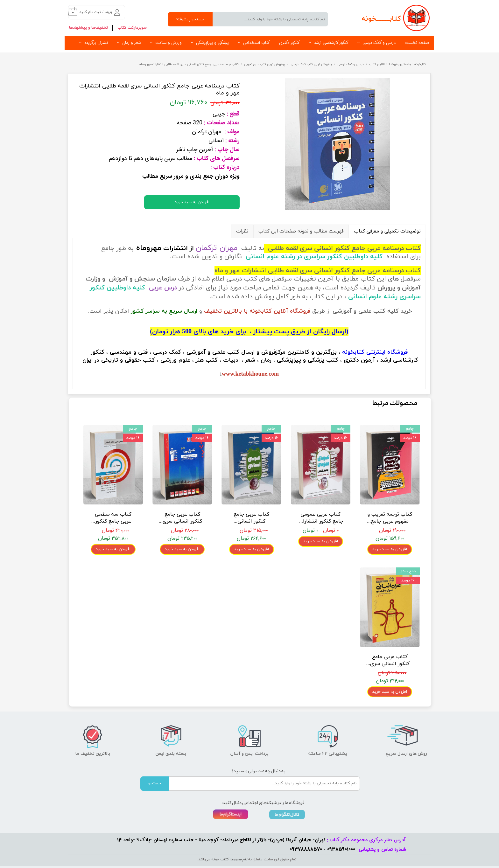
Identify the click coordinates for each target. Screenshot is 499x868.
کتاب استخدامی (256, 43)
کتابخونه (353, 352)
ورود (109, 12)
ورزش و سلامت (169, 43)
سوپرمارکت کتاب (132, 28)
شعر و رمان (132, 43)
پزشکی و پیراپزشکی (212, 43)
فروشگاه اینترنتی (387, 352)
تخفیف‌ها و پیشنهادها (88, 28)
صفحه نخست (417, 43)
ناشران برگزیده (96, 43)
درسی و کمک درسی (379, 43)
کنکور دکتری (289, 43)
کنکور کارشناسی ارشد (331, 43)
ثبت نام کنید (90, 12)
